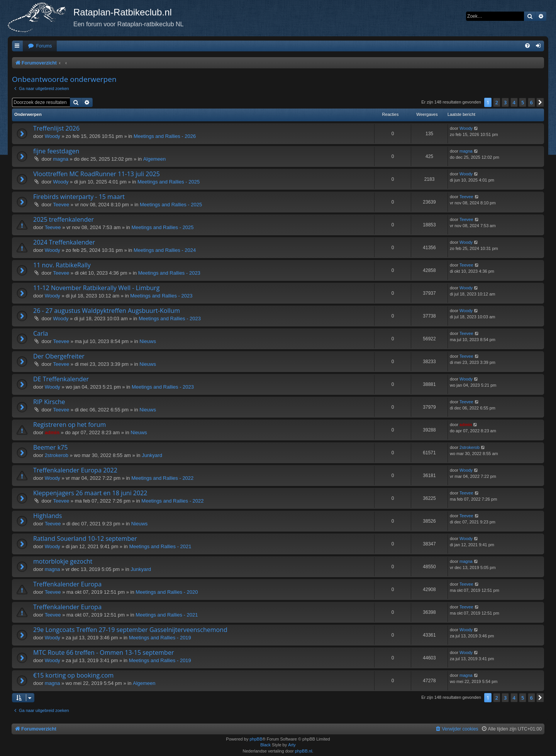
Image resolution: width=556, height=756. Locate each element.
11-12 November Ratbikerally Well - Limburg (97, 288)
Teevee (61, 205)
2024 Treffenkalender (64, 242)
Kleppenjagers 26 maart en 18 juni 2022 (90, 493)
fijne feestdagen (56, 151)
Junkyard (152, 455)
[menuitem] (40, 46)
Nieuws (148, 341)
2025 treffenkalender (64, 219)
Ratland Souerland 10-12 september (85, 539)
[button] (540, 102)
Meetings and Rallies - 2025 (169, 182)
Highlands (48, 516)
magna (61, 159)
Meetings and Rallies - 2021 (160, 546)
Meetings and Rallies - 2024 (165, 250)
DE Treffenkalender (61, 379)
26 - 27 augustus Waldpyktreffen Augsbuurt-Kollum (107, 311)
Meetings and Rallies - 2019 (160, 638)
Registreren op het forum (69, 425)
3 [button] (505, 102)
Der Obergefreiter (59, 356)
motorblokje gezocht (63, 561)
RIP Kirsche (49, 402)
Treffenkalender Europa (67, 584)
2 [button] (497, 102)
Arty (292, 745)
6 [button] (531, 102)
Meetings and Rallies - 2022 (162, 478)
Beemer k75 (51, 447)
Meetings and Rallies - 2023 (169, 273)
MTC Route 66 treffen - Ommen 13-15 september (103, 652)
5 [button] (523, 102)
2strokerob (57, 455)
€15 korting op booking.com (73, 675)
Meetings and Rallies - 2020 (167, 592)
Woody (53, 136)
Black (265, 745)
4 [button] (514, 102)
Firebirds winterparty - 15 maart (79, 197)
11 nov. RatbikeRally (62, 265)
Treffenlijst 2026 (56, 128)
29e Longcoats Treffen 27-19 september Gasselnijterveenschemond (130, 630)
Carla (41, 333)
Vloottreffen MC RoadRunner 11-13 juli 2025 (97, 174)
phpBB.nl (304, 751)
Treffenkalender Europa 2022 (75, 470)
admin (52, 432)
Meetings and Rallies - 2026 (165, 136)
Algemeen (155, 159)
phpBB (256, 739)
